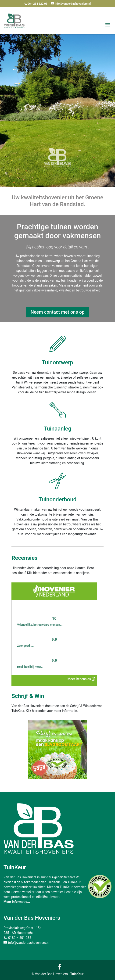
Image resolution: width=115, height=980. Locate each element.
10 (54, 619)
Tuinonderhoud (57, 499)
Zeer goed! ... (25, 646)
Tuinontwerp (57, 363)
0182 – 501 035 (20, 938)
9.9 (54, 640)
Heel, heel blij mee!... (30, 667)
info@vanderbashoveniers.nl (29, 943)
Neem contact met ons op (58, 312)
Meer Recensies (82, 679)
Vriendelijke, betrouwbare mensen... (40, 625)
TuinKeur (77, 974)
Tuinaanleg (57, 429)
